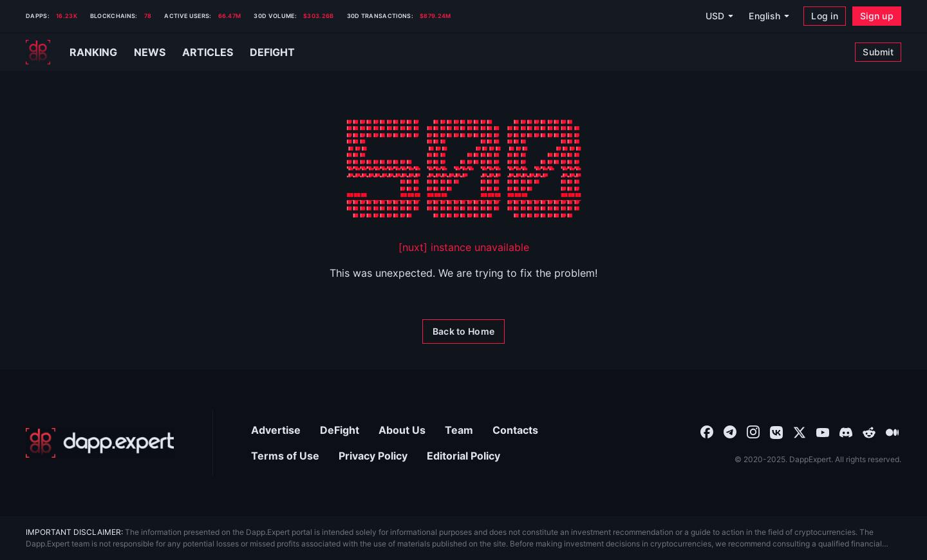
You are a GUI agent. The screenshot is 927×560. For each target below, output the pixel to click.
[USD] (719, 16)
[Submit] (878, 52)
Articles (208, 52)
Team (459, 430)
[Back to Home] (464, 331)
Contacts (515, 430)
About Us (402, 430)
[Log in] (825, 16)
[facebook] (707, 431)
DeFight (340, 430)
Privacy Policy (373, 456)
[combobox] (707, 431)
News (150, 52)
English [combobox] (764, 16)
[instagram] (753, 431)
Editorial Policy (464, 456)
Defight (272, 52)
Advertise (276, 430)
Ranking (93, 52)
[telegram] (730, 431)
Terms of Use (285, 456)
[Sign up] (877, 16)
